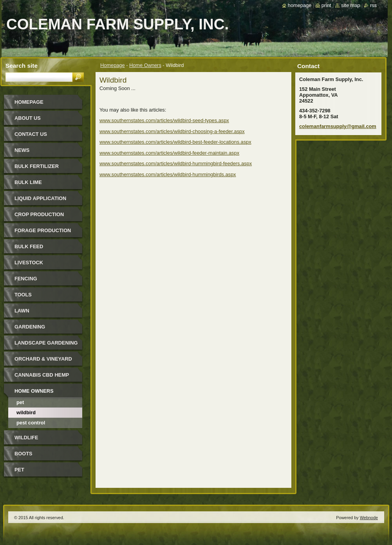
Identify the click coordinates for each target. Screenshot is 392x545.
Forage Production (43, 230)
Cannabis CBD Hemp (42, 375)
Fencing (26, 279)
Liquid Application (40, 198)
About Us (28, 118)
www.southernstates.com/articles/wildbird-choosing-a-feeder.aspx (172, 131)
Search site (22, 66)
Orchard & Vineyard (43, 359)
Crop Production (39, 214)
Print (326, 5)
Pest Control (31, 423)
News (22, 150)
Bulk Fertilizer (37, 166)
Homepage (113, 65)
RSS (373, 5)
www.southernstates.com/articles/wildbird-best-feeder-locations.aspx (175, 142)
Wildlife (26, 438)
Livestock (29, 263)
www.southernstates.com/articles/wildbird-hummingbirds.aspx (168, 174)
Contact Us (31, 134)
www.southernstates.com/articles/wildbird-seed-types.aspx (164, 120)
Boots (23, 454)
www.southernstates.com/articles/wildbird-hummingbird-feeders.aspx (176, 163)
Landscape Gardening (46, 343)
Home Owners (145, 65)
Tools (23, 295)
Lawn (22, 311)
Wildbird (26, 412)
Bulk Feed (29, 246)
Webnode (369, 518)
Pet (20, 402)
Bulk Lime (28, 182)
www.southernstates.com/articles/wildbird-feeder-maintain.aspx (169, 153)
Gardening (30, 327)
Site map (350, 5)
